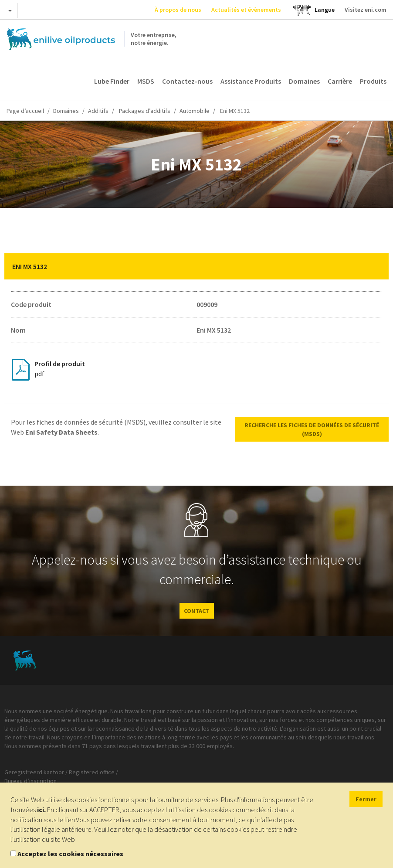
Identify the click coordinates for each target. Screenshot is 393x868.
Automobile (195, 111)
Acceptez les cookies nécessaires (70, 854)
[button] (376, 266)
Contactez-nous (187, 81)
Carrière (340, 81)
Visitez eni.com (366, 10)
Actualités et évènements (246, 10)
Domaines (304, 81)
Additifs (98, 111)
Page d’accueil (25, 111)
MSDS (146, 81)
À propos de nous (178, 10)
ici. (41, 810)
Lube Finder (112, 81)
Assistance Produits (251, 81)
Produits (373, 81)
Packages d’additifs (144, 111)
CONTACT (197, 611)
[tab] (196, 266)
